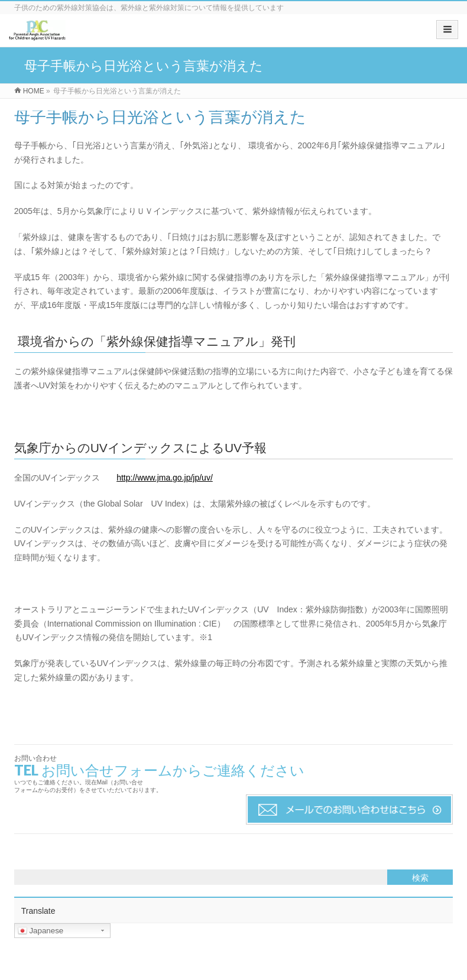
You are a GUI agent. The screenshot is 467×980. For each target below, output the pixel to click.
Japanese (41, 931)
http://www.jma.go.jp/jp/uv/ (165, 478)
